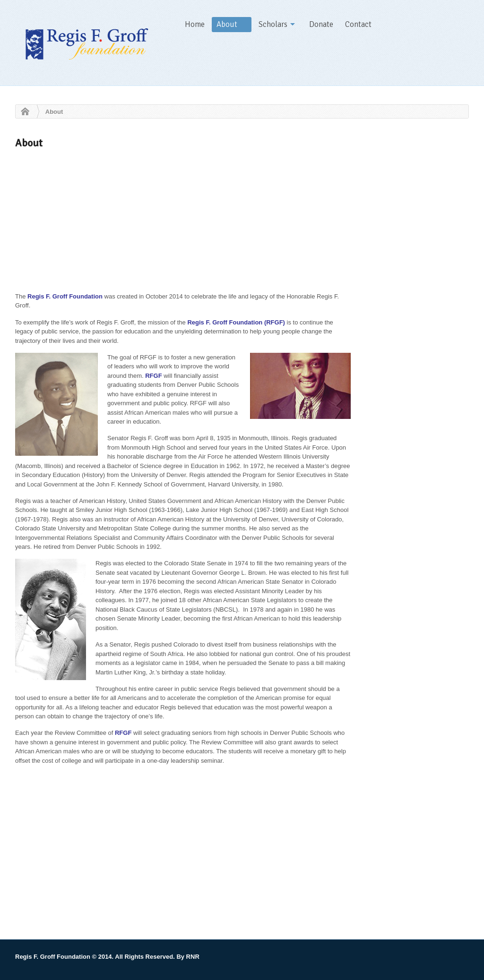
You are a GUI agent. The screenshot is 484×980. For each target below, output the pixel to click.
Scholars (273, 24)
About (227, 24)
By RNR (188, 957)
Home (195, 24)
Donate (321, 24)
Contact (358, 24)
